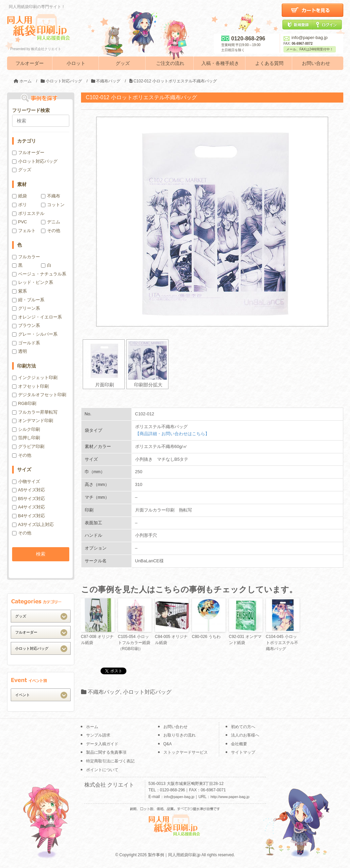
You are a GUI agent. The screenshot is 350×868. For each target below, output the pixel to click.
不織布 (51, 196)
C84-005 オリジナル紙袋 (171, 640)
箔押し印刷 (26, 438)
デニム (51, 222)
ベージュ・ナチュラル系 (39, 274)
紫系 (20, 291)
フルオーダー (30, 63)
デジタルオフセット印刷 (39, 395)
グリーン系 (26, 308)
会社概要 (239, 744)
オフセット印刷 (30, 386)
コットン (53, 205)
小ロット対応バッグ (147, 692)
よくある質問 (269, 63)
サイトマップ (243, 752)
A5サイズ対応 (29, 490)
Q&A (168, 744)
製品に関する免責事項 (106, 752)
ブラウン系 (26, 325)
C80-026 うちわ (206, 637)
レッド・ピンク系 (33, 282)
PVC (20, 222)
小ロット (76, 63)
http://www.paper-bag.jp (230, 797)
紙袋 (20, 196)
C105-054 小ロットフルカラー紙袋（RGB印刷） (134, 643)
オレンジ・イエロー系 (37, 317)
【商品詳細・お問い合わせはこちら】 (172, 434)
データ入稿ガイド (102, 744)
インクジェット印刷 (35, 378)
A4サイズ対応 (29, 507)
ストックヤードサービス (186, 752)
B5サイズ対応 (29, 499)
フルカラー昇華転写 (35, 412)
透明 (20, 351)
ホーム (92, 727)
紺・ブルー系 (28, 300)
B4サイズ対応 (29, 516)
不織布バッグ (104, 692)
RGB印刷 (24, 403)
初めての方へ (243, 727)
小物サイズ (26, 481)
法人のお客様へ (245, 735)
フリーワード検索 (31, 110)
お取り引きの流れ (180, 735)
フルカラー (26, 257)
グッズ (123, 63)
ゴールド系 (26, 343)
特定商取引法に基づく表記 (110, 761)
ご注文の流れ (170, 63)
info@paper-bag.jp (305, 37)
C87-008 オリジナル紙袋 (97, 640)
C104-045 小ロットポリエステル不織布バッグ (282, 643)
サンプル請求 (98, 735)
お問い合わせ (316, 63)
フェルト (24, 231)
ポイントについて (102, 770)
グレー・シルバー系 (35, 334)
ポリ (20, 205)
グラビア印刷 (28, 446)
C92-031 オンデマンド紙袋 (245, 640)
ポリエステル (28, 213)
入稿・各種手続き (220, 63)
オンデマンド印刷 (33, 421)
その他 (51, 231)
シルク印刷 (26, 429)
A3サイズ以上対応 (33, 524)
